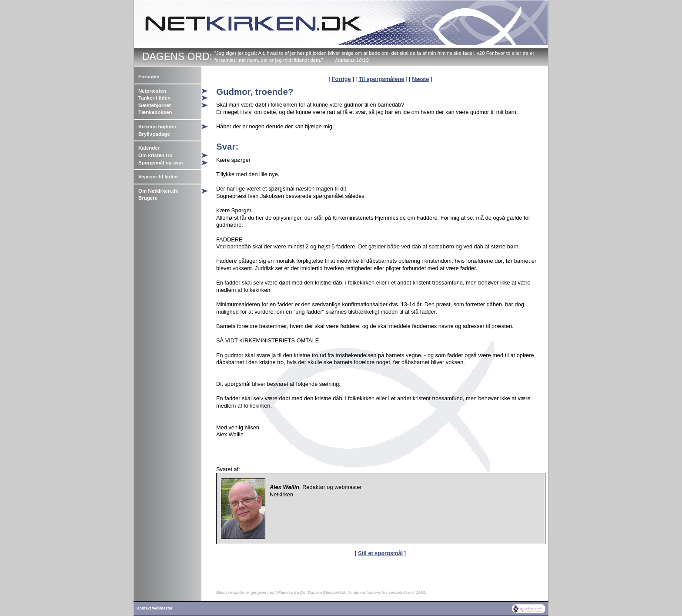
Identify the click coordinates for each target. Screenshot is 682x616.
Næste (420, 79)
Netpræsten (152, 91)
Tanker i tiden (154, 98)
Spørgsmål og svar (161, 163)
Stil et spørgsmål (380, 553)
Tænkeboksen (155, 112)
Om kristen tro (155, 155)
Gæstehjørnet (155, 105)
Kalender (149, 148)
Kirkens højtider (157, 127)
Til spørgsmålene (381, 79)
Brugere (148, 198)
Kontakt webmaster (155, 608)
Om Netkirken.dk (158, 191)
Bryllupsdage (154, 134)
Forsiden (149, 77)
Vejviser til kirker (158, 177)
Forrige (341, 79)
